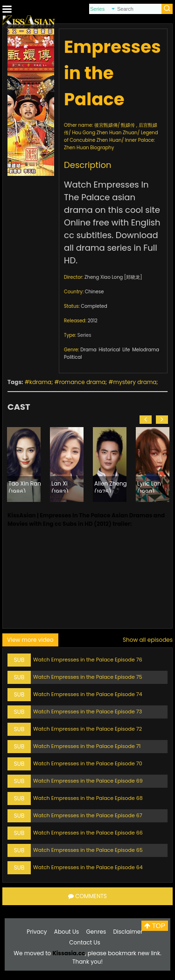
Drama (88, 350)
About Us (67, 932)
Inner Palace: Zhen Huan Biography (109, 144)
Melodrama (146, 350)
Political (73, 357)
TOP (155, 926)
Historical (109, 350)
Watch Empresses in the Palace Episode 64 (88, 867)
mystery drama (135, 382)
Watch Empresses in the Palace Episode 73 (87, 711)
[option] (24, 465)
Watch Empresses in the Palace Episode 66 (88, 833)
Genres (96, 932)
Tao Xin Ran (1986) (25, 486)
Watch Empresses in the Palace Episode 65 (88, 850)
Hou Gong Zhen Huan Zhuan (105, 133)
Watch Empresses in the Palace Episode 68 (88, 798)
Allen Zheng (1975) (111, 486)
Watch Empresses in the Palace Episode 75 (88, 677)
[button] (146, 420)
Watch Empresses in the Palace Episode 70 (88, 763)
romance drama (82, 382)
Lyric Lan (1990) (149, 486)
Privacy (37, 932)
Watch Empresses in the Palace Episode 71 (87, 746)
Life (126, 350)
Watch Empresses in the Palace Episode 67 (88, 815)
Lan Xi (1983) (60, 486)
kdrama (40, 382)
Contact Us (84, 942)
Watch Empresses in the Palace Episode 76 (88, 660)
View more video (30, 640)
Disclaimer (128, 932)
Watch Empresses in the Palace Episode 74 (88, 694)
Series (84, 335)
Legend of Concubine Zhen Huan (111, 136)
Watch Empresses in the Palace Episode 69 (88, 781)
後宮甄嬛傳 (106, 125)
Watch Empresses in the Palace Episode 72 (87, 729)
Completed (94, 306)
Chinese (94, 292)
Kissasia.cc (69, 953)
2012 (93, 321)
